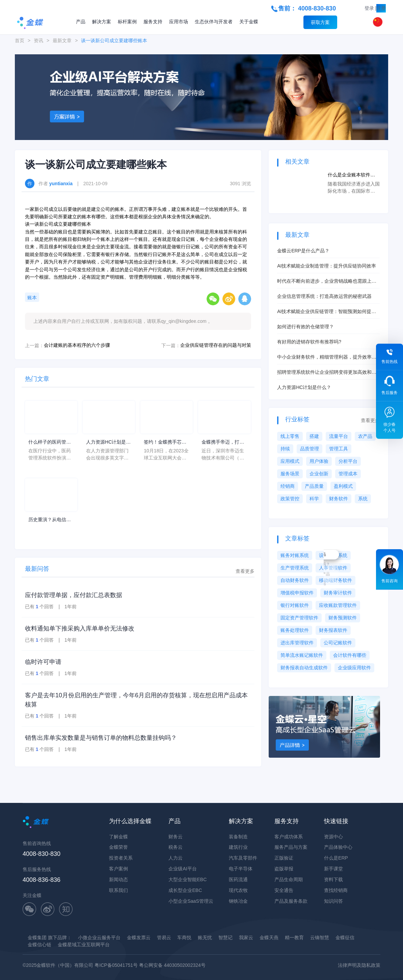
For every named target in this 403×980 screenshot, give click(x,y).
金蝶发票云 (139, 937)
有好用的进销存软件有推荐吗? (309, 342)
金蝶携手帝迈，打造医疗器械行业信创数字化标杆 (223, 442)
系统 (363, 499)
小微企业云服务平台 (99, 937)
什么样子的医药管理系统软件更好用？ (50, 442)
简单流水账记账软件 (302, 655)
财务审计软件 (338, 593)
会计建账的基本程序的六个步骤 (77, 345)
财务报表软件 (333, 630)
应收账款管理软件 (338, 605)
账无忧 (205, 937)
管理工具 (339, 449)
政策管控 (290, 499)
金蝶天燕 (269, 937)
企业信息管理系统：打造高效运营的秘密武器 (324, 296)
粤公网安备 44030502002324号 (172, 965)
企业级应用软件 (354, 668)
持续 (285, 449)
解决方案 (102, 22)
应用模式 (290, 461)
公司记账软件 (338, 643)
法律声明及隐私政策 (359, 965)
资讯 (38, 40)
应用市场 (179, 22)
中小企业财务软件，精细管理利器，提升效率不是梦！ (327, 357)
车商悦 (184, 937)
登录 (369, 8)
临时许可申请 (43, 662)
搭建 (314, 436)
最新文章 (62, 40)
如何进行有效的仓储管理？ (305, 327)
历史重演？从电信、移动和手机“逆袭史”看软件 (50, 520)
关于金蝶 (249, 22)
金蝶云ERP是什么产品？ (303, 251)
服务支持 (153, 22)
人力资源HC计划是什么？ (304, 387)
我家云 (246, 937)
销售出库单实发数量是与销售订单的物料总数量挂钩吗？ (101, 738)
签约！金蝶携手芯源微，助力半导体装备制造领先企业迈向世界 (165, 442)
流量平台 (339, 436)
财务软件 (339, 499)
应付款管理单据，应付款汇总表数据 (74, 595)
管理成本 (348, 474)
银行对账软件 (295, 605)
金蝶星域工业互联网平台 (84, 945)
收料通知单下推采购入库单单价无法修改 (80, 628)
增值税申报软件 (297, 593)
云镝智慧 (320, 937)
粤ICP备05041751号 (116, 965)
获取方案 (320, 22)
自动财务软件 (295, 580)
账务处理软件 (295, 630)
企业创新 (319, 474)
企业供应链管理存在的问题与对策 (216, 345)
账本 (32, 298)
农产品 (365, 436)
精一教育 (294, 937)
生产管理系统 (295, 568)
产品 (81, 22)
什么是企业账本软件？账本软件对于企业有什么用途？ (354, 175)
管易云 (164, 937)
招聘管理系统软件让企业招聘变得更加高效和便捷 (327, 373)
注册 (381, 8)
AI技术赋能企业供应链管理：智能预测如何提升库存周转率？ (327, 312)
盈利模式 (343, 486)
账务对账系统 (295, 555)
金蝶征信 (345, 937)
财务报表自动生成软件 (304, 668)
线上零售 (290, 436)
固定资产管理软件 (299, 618)
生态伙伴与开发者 (214, 22)
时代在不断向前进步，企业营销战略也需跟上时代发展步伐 (327, 282)
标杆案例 (127, 22)
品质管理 (310, 449)
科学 (314, 499)
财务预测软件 (343, 618)
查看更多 (245, 571)
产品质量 (314, 486)
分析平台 (348, 461)
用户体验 (319, 461)
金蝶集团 (37, 937)
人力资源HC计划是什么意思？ (108, 442)
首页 (20, 40)
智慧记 (225, 937)
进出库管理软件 (297, 643)
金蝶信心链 (39, 945)
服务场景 (290, 474)
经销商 (288, 486)
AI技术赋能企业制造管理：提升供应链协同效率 (327, 266)
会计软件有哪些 (350, 655)
